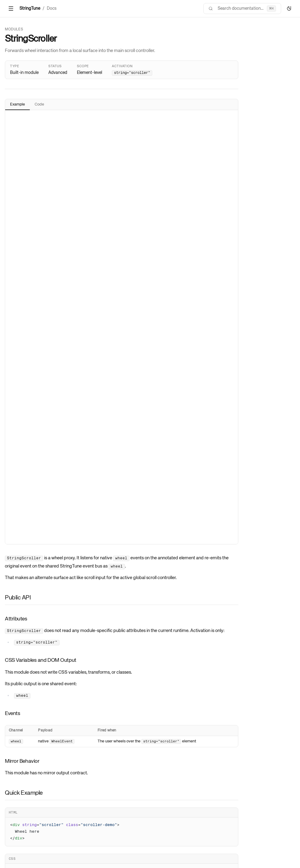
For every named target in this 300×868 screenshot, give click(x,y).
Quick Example (24, 793)
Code (39, 104)
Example (17, 104)
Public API (18, 598)
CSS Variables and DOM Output (41, 660)
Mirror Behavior (22, 761)
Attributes (16, 619)
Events (12, 713)
